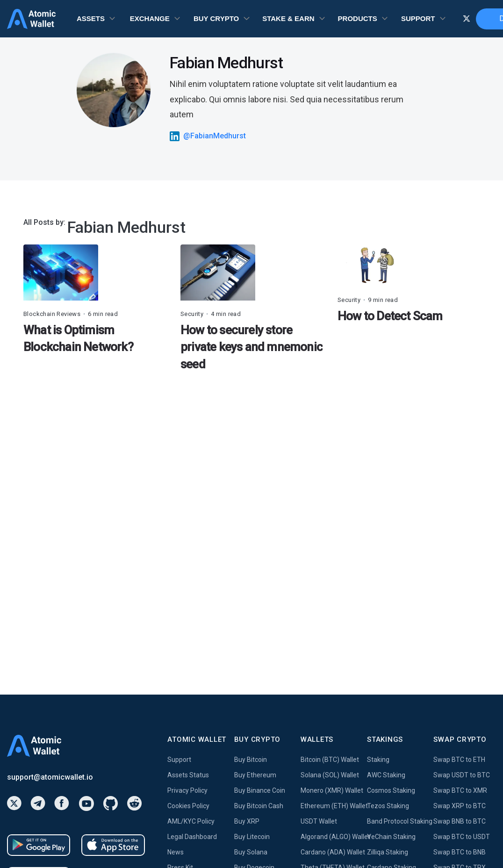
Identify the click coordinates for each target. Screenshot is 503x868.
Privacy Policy (187, 790)
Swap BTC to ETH (459, 760)
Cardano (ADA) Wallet (333, 852)
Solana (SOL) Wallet (330, 775)
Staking (378, 760)
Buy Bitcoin (251, 760)
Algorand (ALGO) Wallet (334, 837)
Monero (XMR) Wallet (332, 790)
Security (192, 314)
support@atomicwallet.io (50, 777)
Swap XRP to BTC (460, 806)
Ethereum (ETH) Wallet (334, 806)
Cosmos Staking (391, 790)
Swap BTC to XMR (460, 790)
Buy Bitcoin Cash (259, 806)
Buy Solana (251, 852)
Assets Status (188, 775)
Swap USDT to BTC (462, 775)
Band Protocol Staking (400, 821)
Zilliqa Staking (388, 852)
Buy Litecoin (252, 837)
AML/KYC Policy (191, 821)
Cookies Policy (188, 806)
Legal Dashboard (192, 837)
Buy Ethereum (255, 775)
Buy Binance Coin (260, 790)
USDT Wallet (319, 821)
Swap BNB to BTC (460, 821)
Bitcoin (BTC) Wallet (330, 760)
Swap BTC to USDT (462, 837)
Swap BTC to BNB (460, 852)
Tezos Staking (388, 806)
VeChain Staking (391, 837)
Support (179, 760)
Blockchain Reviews (52, 314)
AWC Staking (386, 775)
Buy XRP (247, 821)
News (176, 852)
